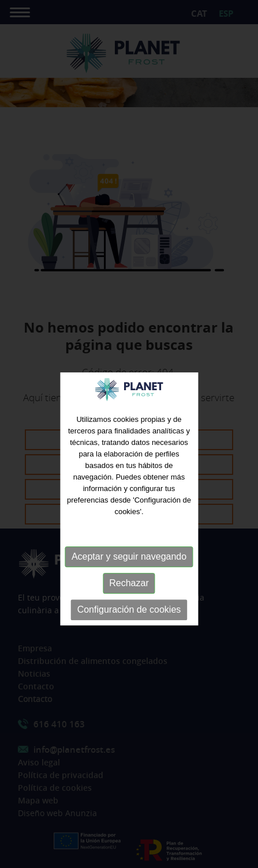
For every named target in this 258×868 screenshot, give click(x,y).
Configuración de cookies (129, 621)
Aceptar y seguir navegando (129, 568)
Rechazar (129, 595)
